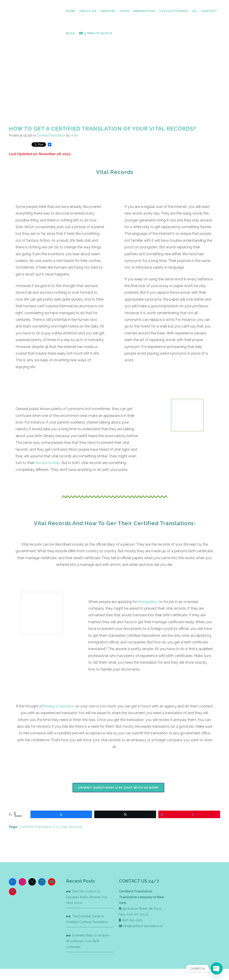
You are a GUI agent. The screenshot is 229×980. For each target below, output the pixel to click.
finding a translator (59, 706)
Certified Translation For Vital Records (51, 827)
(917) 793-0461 (132, 920)
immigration (148, 602)
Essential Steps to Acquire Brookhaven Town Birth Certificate (88, 941)
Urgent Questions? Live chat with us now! (118, 788)
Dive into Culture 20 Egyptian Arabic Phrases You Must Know (87, 897)
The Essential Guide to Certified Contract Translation (87, 919)
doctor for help (48, 463)
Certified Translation (51, 135)
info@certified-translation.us (143, 926)
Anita (74, 135)
